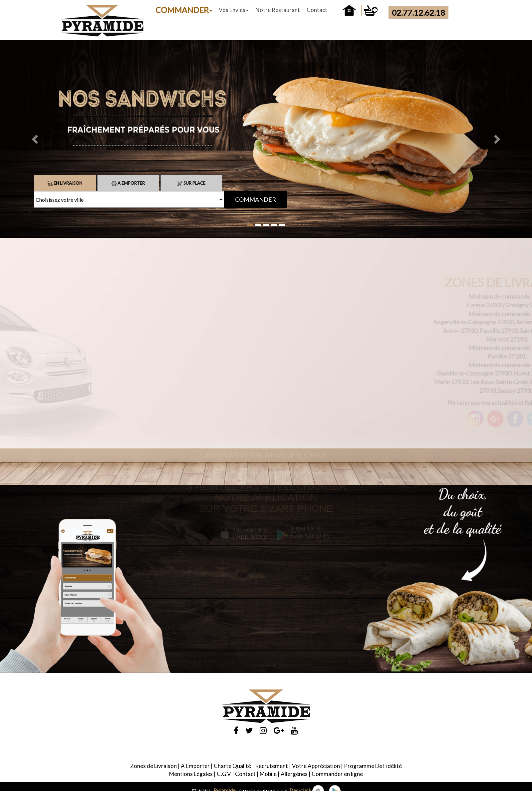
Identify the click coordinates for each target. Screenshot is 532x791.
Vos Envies (234, 10)
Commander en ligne (337, 774)
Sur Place (191, 183)
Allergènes (294, 774)
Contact (317, 10)
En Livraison (65, 183)
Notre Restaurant (278, 10)
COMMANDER (184, 10)
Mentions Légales (191, 774)
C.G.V (224, 774)
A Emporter (128, 183)
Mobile (268, 774)
